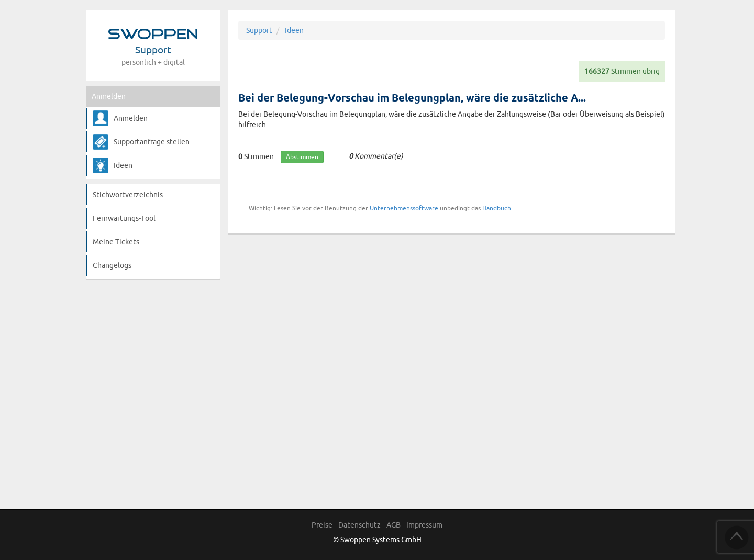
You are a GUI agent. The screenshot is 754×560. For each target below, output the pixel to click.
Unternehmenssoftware (404, 208)
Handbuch (497, 208)
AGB (393, 525)
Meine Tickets (116, 242)
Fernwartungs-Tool (124, 218)
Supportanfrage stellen (152, 142)
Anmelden (109, 96)
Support (259, 30)
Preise (322, 525)
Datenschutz (359, 525)
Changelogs (112, 265)
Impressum (424, 525)
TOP (737, 537)
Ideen (123, 165)
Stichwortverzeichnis (128, 195)
